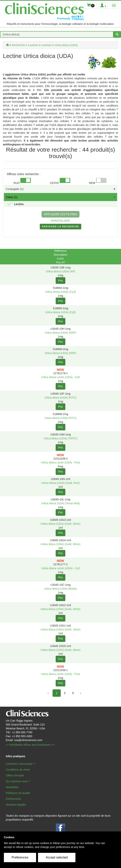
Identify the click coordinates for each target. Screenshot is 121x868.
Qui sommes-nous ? (18, 781)
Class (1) (12, 197)
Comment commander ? (20, 764)
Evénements (13, 799)
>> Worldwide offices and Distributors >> (30, 745)
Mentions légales (16, 805)
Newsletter (12, 787)
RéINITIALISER (60, 221)
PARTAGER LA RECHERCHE (60, 227)
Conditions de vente (18, 770)
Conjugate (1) (15, 189)
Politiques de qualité (18, 793)
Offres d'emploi (15, 775)
